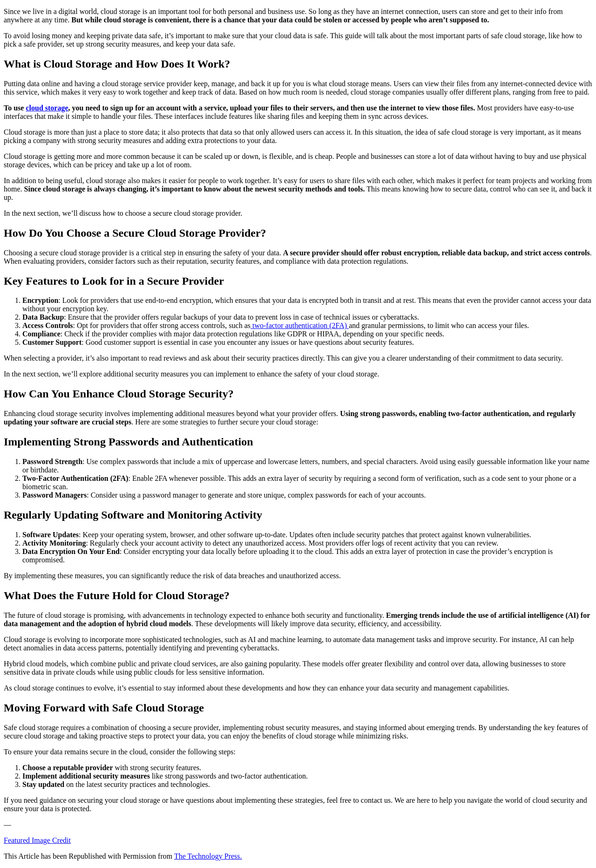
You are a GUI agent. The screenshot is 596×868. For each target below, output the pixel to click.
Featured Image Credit (37, 840)
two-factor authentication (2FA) (300, 325)
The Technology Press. (208, 856)
